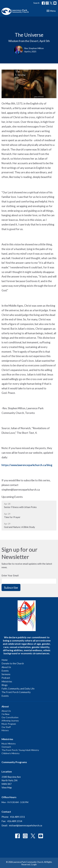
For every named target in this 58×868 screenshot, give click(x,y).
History (5, 730)
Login (34, 864)
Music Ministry (9, 744)
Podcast (6, 678)
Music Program (9, 724)
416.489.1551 (17, 817)
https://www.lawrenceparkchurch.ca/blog (27, 465)
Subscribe (11, 587)
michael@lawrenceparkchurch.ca (26, 825)
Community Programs (14, 762)
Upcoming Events (12, 497)
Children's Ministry (11, 753)
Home (5, 660)
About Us (6, 667)
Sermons (6, 674)
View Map (7, 787)
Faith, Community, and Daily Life (18, 689)
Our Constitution (10, 717)
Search (36, 3)
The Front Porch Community (16, 692)
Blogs (5, 685)
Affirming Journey (10, 721)
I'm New (5, 714)
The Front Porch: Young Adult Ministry (20, 750)
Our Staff (6, 727)
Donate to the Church (13, 663)
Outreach (6, 747)
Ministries (7, 681)
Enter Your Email (10, 575)
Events (5, 671)
